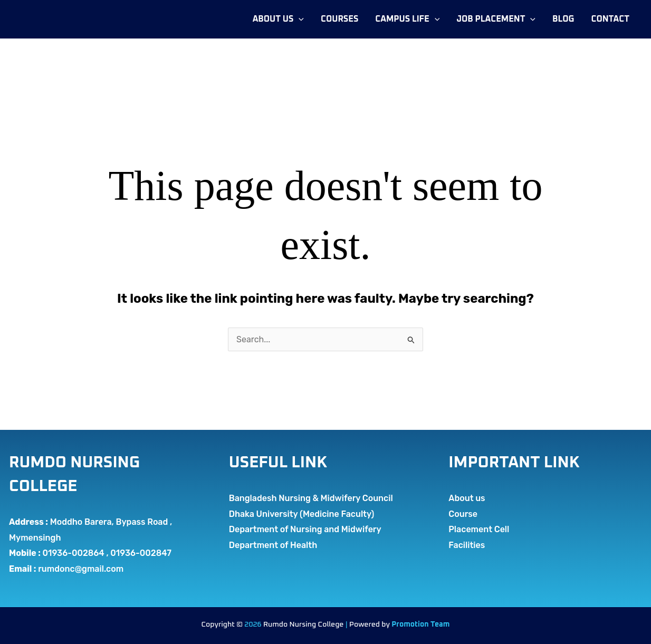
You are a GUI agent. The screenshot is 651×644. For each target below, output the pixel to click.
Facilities (467, 545)
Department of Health (273, 545)
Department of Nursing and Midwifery (305, 529)
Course (463, 514)
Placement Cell (479, 529)
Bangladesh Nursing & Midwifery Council (311, 498)
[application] (299, 19)
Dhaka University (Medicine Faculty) (302, 514)
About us (467, 498)
